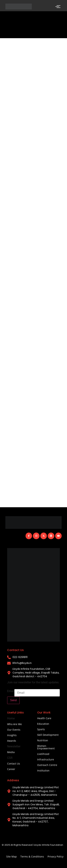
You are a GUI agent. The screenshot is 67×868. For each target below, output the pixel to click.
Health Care (44, 718)
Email (11, 691)
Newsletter (14, 746)
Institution (43, 770)
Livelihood (43, 754)
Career (11, 769)
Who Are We (14, 724)
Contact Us (14, 764)
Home (11, 718)
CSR (10, 758)
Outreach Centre (47, 765)
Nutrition (43, 740)
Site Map (12, 856)
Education (43, 724)
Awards (12, 741)
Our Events (14, 730)
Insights (12, 735)
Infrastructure (46, 759)
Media (11, 752)
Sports (41, 729)
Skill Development (48, 735)
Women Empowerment (46, 747)
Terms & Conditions (32, 856)
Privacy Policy (55, 856)
